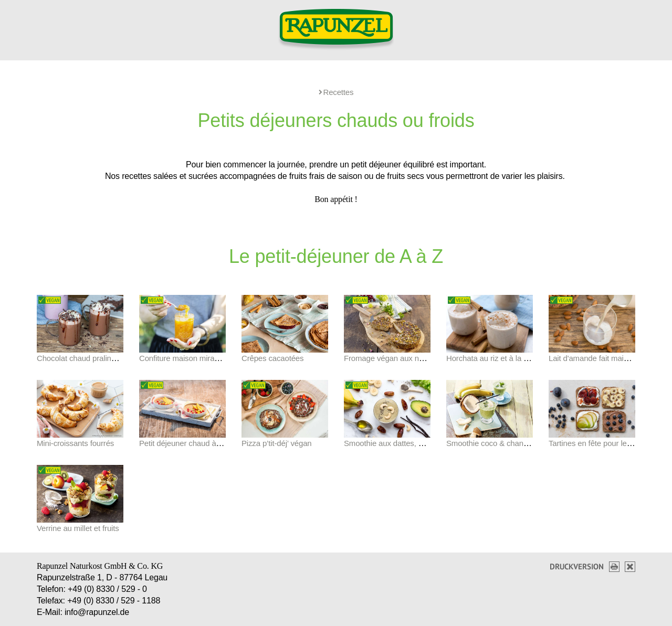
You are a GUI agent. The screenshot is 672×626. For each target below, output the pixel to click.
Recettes (336, 92)
